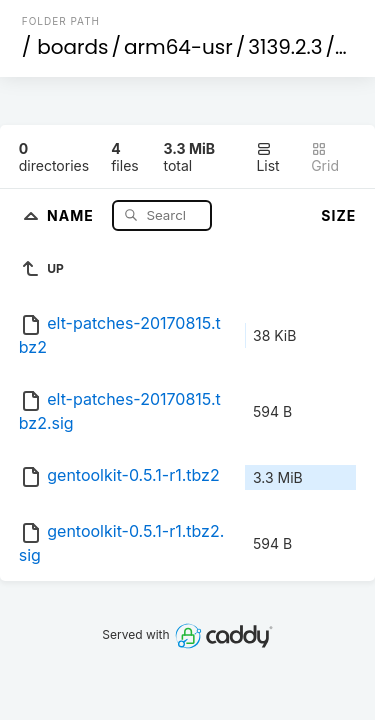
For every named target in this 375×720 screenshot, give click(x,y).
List (267, 157)
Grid (325, 157)
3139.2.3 (285, 47)
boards (72, 47)
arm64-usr (178, 47)
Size (338, 215)
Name (72, 214)
